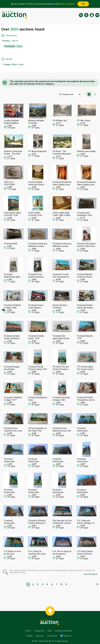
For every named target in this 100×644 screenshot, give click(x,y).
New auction (86, 15)
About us (40, 636)
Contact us (52, 636)
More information (67, 4)
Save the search (91, 574)
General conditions (63, 631)
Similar (9, 59)
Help (49, 631)
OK (83, 4)
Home (28, 631)
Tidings (29, 636)
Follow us (67, 636)
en (97, 15)
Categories (11, 35)
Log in (92, 15)
